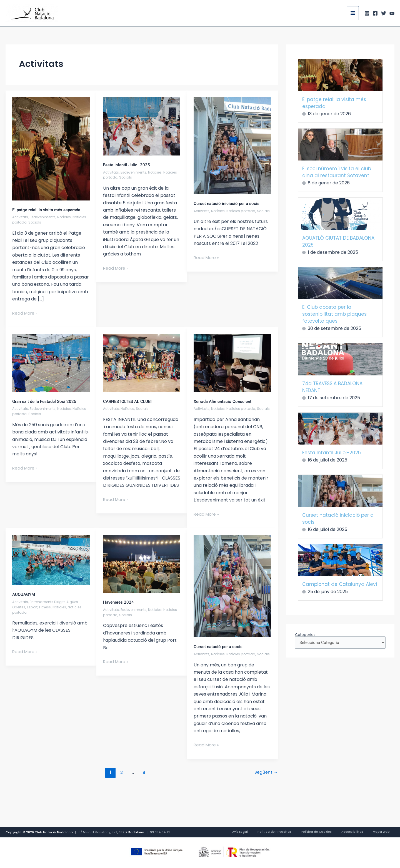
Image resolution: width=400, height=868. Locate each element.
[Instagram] (367, 13)
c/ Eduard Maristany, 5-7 (98, 832)
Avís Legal (270, 832)
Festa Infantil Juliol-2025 (128, 165)
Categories (305, 635)
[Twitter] (384, 13)
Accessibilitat (363, 832)
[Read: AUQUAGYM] (51, 565)
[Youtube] (392, 13)
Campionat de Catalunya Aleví (340, 584)
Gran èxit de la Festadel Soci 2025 (46, 401)
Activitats (20, 217)
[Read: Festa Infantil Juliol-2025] (142, 126)
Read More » (26, 313)
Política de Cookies (333, 832)
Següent (266, 783)
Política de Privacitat (298, 832)
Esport (35, 612)
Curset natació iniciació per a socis (228, 203)
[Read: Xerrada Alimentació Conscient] (232, 362)
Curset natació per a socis (219, 652)
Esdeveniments (44, 217)
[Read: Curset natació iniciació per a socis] (232, 145)
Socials (51, 222)
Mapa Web (386, 832)
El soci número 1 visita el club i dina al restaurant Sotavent (338, 172)
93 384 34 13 (161, 832)
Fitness (48, 612)
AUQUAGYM (24, 600)
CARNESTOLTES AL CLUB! (129, 401)
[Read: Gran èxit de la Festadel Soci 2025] (51, 362)
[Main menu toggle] (353, 13)
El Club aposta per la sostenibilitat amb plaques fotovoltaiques (334, 314)
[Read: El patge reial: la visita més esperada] (51, 148)
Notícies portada (27, 222)
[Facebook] (375, 13)
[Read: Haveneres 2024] (142, 569)
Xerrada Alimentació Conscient (225, 401)
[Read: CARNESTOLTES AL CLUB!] (142, 362)
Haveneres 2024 (119, 607)
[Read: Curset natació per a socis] (232, 591)
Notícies (67, 217)
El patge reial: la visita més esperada (49, 210)
